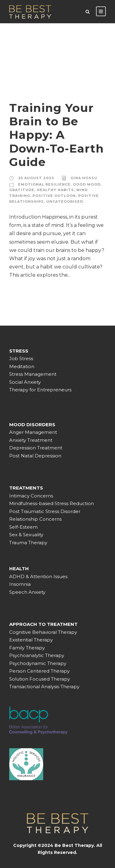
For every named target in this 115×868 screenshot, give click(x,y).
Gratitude (22, 190)
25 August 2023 (36, 178)
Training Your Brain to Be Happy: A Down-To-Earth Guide (57, 135)
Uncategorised (65, 201)
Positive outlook (54, 196)
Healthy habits (55, 190)
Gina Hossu (84, 178)
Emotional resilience (44, 184)
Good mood (87, 184)
